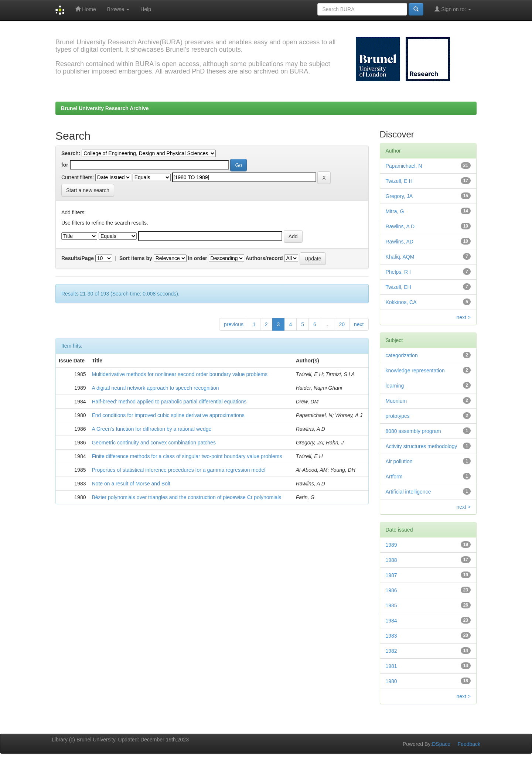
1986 (391, 590)
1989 (391, 545)
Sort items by (136, 258)
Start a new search (88, 190)
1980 (391, 681)
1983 (391, 636)
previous (234, 324)
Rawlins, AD (400, 242)
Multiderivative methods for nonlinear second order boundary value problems (179, 374)
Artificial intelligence (408, 492)
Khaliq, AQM (400, 257)
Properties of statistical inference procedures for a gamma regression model (178, 470)
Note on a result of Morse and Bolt (131, 484)
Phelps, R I (398, 272)
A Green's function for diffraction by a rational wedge (151, 429)
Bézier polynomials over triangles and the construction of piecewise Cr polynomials (186, 497)
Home (86, 9)
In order (198, 258)
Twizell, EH (398, 287)
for (65, 165)
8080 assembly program (413, 431)
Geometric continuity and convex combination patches (154, 443)
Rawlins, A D (400, 226)
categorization (402, 355)
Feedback (469, 744)
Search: (71, 153)
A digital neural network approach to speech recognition (155, 388)
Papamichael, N (404, 166)
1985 (391, 605)
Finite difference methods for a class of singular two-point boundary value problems (187, 456)
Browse (118, 9)
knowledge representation (415, 371)
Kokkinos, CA (401, 302)
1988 (391, 560)
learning (395, 386)
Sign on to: (453, 9)
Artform (394, 477)
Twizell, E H (399, 181)
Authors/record (264, 258)
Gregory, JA (399, 196)
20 (342, 324)
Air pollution (399, 461)
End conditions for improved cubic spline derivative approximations (168, 415)
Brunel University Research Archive (105, 108)
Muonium (396, 401)
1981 (391, 666)
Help (146, 9)
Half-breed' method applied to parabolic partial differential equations (169, 402)
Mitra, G (395, 211)
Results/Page (78, 258)
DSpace (441, 744)
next (359, 324)
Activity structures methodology (422, 446)
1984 (391, 621)
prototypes (398, 416)
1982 (391, 651)
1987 (391, 575)
